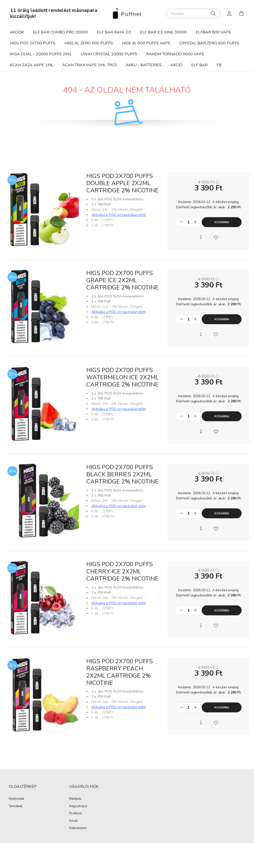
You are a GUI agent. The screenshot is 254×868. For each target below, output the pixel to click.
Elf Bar (199, 65)
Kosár (74, 821)
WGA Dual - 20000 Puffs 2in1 (41, 54)
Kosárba (222, 222)
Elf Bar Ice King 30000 (163, 32)
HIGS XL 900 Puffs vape (146, 43)
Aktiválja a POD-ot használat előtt (118, 215)
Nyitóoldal (16, 799)
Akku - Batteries (144, 65)
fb (219, 65)
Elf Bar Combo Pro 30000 (60, 32)
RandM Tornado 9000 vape (175, 54)
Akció (176, 65)
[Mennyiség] (188, 222)
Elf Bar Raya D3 (114, 32)
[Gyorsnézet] (201, 237)
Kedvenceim (78, 828)
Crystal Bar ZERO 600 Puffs (209, 43)
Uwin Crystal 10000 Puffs (109, 54)
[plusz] (195, 222)
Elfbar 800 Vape (213, 32)
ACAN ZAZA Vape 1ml (32, 65)
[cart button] (241, 13)
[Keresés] (193, 13)
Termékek (16, 806)
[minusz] (182, 222)
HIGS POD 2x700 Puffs (33, 43)
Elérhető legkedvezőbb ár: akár (208, 207)
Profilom (76, 814)
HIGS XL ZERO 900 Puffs (89, 43)
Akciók (17, 32)
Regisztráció (78, 806)
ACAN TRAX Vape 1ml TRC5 (90, 65)
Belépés (75, 799)
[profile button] (229, 13)
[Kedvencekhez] (216, 237)
